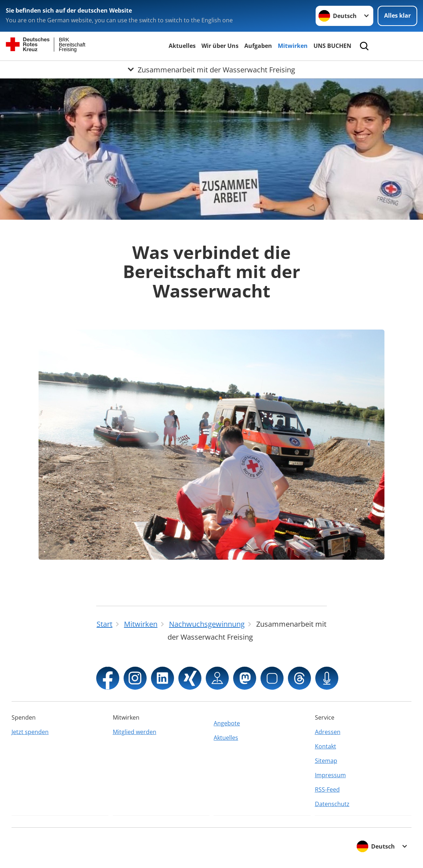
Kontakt (326, 746)
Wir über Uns (220, 46)
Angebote (227, 723)
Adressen (328, 732)
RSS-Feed (327, 789)
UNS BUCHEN (332, 46)
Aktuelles (182, 46)
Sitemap (326, 761)
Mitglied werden (135, 732)
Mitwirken (293, 46)
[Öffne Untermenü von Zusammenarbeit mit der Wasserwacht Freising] (211, 70)
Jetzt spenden (30, 732)
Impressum (330, 775)
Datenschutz (332, 804)
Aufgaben (258, 46)
